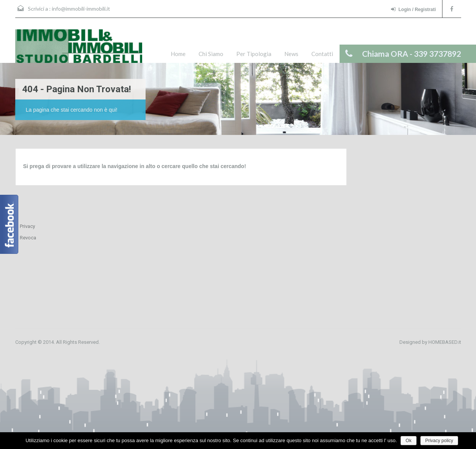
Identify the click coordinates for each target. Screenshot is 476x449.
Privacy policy (439, 441)
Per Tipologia (254, 54)
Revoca (28, 238)
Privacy (27, 226)
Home (178, 54)
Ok (408, 441)
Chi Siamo (211, 54)
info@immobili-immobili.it (81, 9)
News (291, 54)
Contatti (322, 54)
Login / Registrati (413, 9)
